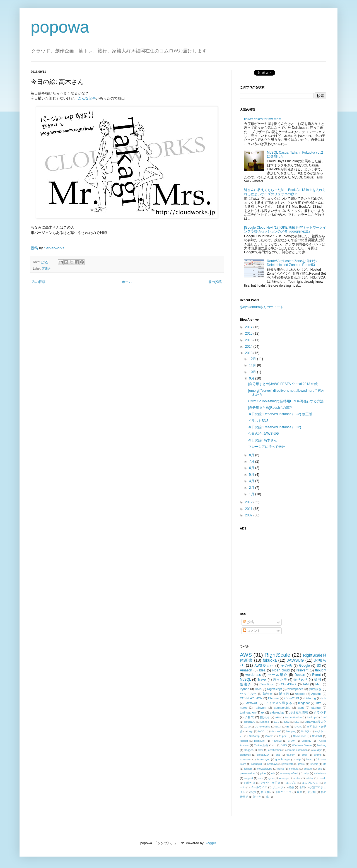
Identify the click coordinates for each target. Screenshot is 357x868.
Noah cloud (281, 670)
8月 (252, 455)
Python (245, 689)
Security (306, 741)
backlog (322, 745)
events (317, 755)
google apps (283, 759)
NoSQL (305, 731)
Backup (311, 717)
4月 (252, 481)
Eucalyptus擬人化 (315, 722)
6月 (252, 468)
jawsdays (272, 764)
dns (278, 755)
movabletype (265, 769)
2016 (249, 333)
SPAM (291, 741)
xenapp (283, 778)
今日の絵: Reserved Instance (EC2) (275, 427)
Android (300, 694)
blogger (248, 750)
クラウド (320, 712)
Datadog (310, 698)
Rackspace (300, 736)
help (298, 759)
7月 (252, 461)
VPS (284, 745)
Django (265, 722)
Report (244, 741)
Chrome (273, 698)
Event (316, 675)
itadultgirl (256, 764)
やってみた (248, 694)
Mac (318, 684)
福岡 (318, 680)
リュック (278, 787)
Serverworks (54, 248)
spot (301, 708)
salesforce (320, 773)
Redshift (317, 736)
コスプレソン (310, 783)
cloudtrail (245, 755)
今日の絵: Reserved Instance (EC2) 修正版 (280, 414)
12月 (253, 359)
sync (271, 778)
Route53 (276, 741)
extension (246, 759)
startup (316, 708)
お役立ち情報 (299, 712)
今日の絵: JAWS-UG (264, 434)
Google (304, 666)
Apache (316, 694)
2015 (249, 340)
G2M (247, 726)
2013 (249, 353)
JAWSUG (295, 660)
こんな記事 (87, 98)
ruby (306, 773)
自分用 (265, 717)
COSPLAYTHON (251, 698)
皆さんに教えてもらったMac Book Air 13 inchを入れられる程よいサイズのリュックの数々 (285, 192)
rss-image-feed (289, 773)
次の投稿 (39, 282)
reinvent (302, 670)
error (304, 755)
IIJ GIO (298, 726)
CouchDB (250, 722)
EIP (324, 698)
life (325, 764)
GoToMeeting (263, 726)
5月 (252, 475)
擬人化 (265, 792)
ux (263, 712)
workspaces (296, 689)
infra (319, 703)
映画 (300, 792)
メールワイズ (259, 787)
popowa (60, 27)
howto (310, 759)
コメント (252, 631)
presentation (247, 773)
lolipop (248, 769)
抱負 (253, 792)
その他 (287, 666)
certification (275, 750)
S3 (319, 666)
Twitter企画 (261, 745)
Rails (258, 689)
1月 (252, 494)
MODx (262, 731)
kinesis (314, 764)
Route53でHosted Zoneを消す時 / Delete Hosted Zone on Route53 (292, 263)
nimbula (294, 769)
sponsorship (282, 708)
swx (261, 778)
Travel (262, 680)
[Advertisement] (275, 568)
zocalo (322, 778)
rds (273, 773)
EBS (277, 722)
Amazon (246, 670)
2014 (249, 347)
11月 (253, 365)
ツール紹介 (278, 675)
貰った (257, 797)
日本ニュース (283, 792)
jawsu (302, 764)
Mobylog (291, 731)
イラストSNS (258, 421)
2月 (252, 488)
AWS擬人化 (264, 666)
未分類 (312, 792)
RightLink (260, 741)
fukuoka (270, 660)
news (243, 708)
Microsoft (276, 731)
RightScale (277, 655)
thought (321, 670)
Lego (250, 731)
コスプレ (291, 783)
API (277, 717)
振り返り (301, 680)
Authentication (293, 717)
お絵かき (250, 783)
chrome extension (297, 750)
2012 (249, 502)
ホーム (127, 282)
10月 (253, 372)
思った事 (280, 680)
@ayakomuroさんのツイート (262, 307)
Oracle (269, 736)
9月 (252, 378)
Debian (300, 675)
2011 (249, 509)
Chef (324, 717)
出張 (291, 787)
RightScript (275, 689)
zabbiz (310, 778)
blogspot (304, 703)
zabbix (297, 778)
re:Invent (260, 708)
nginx (281, 769)
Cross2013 (291, 698)
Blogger (210, 843)
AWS (246, 655)
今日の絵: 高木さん (263, 440)
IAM (306, 684)
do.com (291, 755)
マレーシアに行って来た (267, 447)
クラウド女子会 (270, 783)
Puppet (283, 736)
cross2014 (263, 755)
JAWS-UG (251, 703)
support (249, 778)
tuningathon (248, 712)
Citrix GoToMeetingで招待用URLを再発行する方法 (286, 401)
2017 (249, 327)
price (263, 773)
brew (261, 750)
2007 (249, 515)
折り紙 (284, 694)
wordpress (253, 675)
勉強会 (268, 694)
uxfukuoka (277, 712)
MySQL (245, 680)
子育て (249, 717)
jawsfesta (288, 764)
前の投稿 (215, 282)
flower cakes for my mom (263, 119)
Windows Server (302, 745)
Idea (262, 670)
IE (288, 726)
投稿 (34, 248)
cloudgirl (317, 750)
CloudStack (289, 684)
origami (308, 769)
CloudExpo (267, 684)
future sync (263, 759)
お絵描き (315, 689)
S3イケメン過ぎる (278, 703)
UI (275, 745)
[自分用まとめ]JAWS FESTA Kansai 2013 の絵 (283, 384)
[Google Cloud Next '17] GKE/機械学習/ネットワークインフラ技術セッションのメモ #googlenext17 (285, 229)
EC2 (287, 722)
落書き (46, 269)
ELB (297, 722)
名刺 (302, 787)
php (320, 769)
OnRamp (254, 736)
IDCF (278, 726)
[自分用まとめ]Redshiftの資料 (270, 408)
